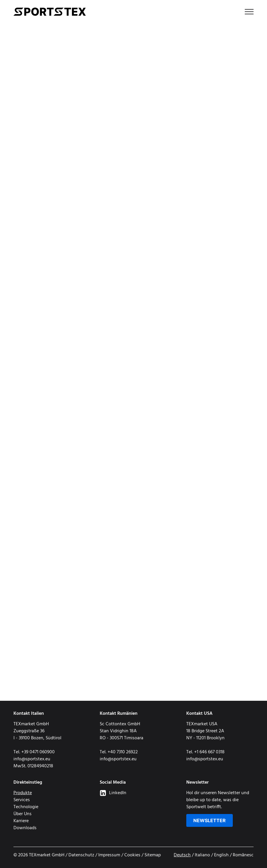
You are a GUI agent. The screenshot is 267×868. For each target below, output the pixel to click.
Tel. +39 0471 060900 (34, 752)
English (221, 855)
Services (22, 800)
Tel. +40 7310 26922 (119, 752)
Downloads (25, 828)
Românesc (243, 855)
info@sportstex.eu (32, 759)
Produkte (23, 793)
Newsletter (210, 820)
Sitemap (153, 855)
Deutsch (182, 855)
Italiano (202, 855)
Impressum (109, 855)
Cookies (132, 855)
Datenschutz (81, 855)
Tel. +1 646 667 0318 (205, 752)
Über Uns (23, 814)
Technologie (26, 807)
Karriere (21, 821)
